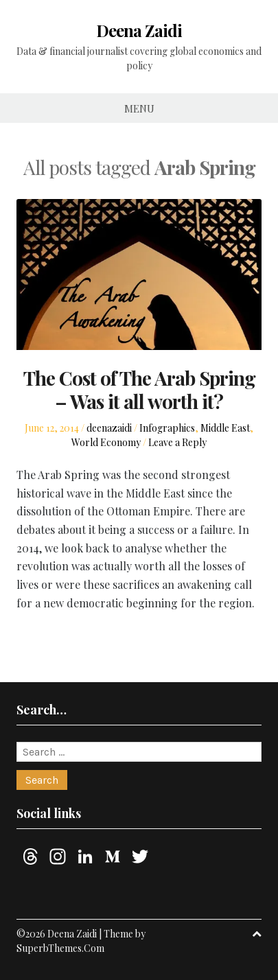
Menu (139, 108)
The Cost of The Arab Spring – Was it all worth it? (139, 389)
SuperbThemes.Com (60, 948)
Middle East (225, 428)
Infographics (167, 428)
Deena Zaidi (139, 31)
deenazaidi (109, 428)
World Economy (106, 442)
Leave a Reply (177, 442)
